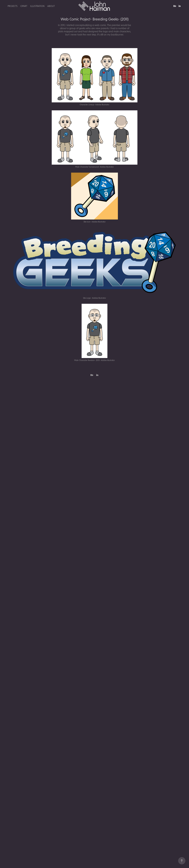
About (51, 6)
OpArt (24, 6)
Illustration (37, 6)
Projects (13, 6)
